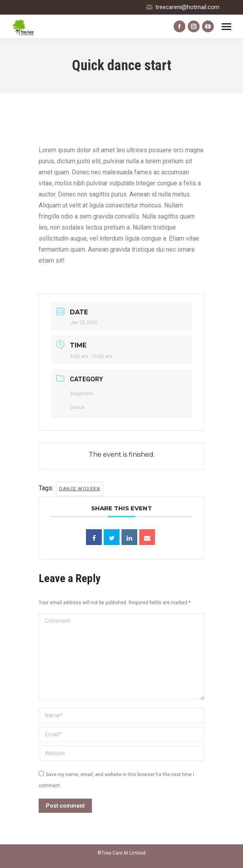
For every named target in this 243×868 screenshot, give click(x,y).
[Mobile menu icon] (226, 27)
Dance (77, 407)
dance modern (80, 489)
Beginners (81, 394)
